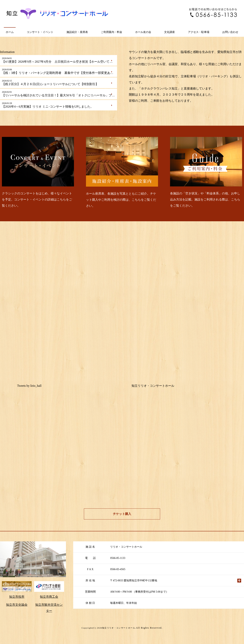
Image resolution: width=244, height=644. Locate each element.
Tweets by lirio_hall (29, 386)
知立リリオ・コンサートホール (153, 386)
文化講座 (169, 32)
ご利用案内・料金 (112, 32)
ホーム (10, 32)
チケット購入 (122, 514)
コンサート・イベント (40, 32)
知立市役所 (17, 597)
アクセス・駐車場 (199, 32)
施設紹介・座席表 (77, 32)
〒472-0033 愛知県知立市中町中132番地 (134, 580)
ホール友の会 (143, 32)
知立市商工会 (49, 597)
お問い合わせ (230, 32)
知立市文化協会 (17, 605)
